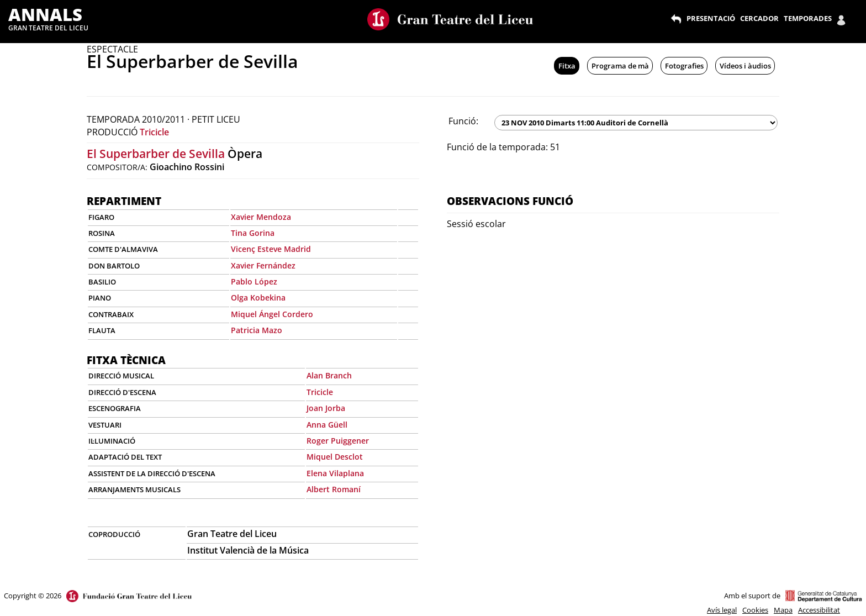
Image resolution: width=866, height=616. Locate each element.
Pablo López (254, 281)
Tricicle (154, 132)
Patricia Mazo (257, 330)
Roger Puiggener (338, 441)
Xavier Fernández (263, 265)
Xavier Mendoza (261, 217)
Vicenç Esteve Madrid (271, 249)
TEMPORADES (808, 18)
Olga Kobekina (258, 298)
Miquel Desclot (335, 457)
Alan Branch (329, 375)
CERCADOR (759, 18)
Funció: (463, 121)
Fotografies (684, 66)
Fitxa (567, 66)
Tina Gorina (253, 233)
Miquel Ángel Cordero (272, 314)
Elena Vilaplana (335, 473)
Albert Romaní (334, 489)
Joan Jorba (326, 408)
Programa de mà (620, 66)
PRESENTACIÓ (711, 18)
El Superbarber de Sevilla (156, 154)
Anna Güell (327, 425)
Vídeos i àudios (745, 66)
